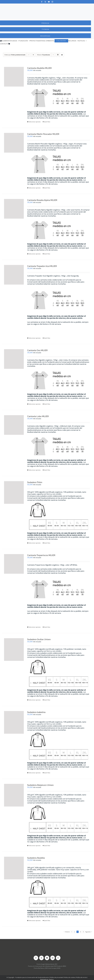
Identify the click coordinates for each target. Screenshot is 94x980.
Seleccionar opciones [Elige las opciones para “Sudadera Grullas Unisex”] (35, 700)
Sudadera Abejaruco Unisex (40, 785)
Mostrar (44, 55)
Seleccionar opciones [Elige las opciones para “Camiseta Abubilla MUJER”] (35, 122)
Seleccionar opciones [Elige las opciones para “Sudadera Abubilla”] (35, 921)
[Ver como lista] (62, 55)
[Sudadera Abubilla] (14, 868)
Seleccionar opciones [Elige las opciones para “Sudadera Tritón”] (35, 543)
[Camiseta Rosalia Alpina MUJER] (14, 209)
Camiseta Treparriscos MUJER (41, 555)
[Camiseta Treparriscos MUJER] (14, 564)
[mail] (58, 958)
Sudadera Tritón (35, 482)
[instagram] (52, 2)
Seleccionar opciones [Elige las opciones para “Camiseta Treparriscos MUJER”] (35, 627)
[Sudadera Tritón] (14, 492)
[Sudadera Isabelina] (14, 722)
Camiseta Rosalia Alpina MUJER (42, 200)
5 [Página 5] (83, 932)
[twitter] (45, 2)
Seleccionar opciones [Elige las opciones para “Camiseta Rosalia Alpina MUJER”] (35, 254)
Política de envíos (81, 977)
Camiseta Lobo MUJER (38, 416)
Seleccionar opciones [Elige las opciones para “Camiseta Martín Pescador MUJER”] (35, 188)
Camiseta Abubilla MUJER (39, 68)
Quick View (47, 122)
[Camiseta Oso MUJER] (14, 359)
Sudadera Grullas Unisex (39, 639)
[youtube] (49, 2)
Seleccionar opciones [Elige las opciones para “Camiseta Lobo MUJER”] (35, 470)
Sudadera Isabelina (36, 712)
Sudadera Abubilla (36, 858)
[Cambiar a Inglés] (14, 44)
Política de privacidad (56, 977)
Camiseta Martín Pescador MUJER (43, 134)
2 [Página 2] (75, 932)
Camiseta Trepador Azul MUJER (42, 266)
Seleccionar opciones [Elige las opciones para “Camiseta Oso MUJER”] (35, 404)
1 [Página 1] (72, 932)
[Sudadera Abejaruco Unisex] (14, 795)
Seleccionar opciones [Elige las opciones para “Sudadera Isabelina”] (35, 773)
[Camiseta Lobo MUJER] (14, 425)
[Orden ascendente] (33, 55)
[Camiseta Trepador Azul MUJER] (14, 275)
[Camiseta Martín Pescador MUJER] (14, 143)
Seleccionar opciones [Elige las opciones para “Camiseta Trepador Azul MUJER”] (35, 338)
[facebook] (42, 2)
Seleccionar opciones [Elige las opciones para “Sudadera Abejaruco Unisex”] (35, 846)
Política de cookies (69, 977)
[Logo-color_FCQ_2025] (47, 5)
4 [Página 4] (80, 932)
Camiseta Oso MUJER (37, 350)
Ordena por (15, 55)
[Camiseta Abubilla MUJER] (14, 77)
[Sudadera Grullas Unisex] (14, 650)
